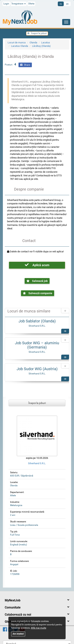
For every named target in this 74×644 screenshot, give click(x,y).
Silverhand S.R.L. (37, 326)
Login (6, 4)
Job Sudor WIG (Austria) (37, 369)
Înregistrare (19, 4)
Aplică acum (37, 265)
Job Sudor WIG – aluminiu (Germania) (37, 345)
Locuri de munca (17, 43)
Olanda (33, 43)
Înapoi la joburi (37, 33)
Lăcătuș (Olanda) (41, 46)
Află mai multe (39, 628)
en (67, 4)
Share (25, 65)
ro (61, 4)
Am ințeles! (18, 634)
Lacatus (46, 43)
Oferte (31, 4)
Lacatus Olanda (20, 46)
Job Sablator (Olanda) (37, 321)
